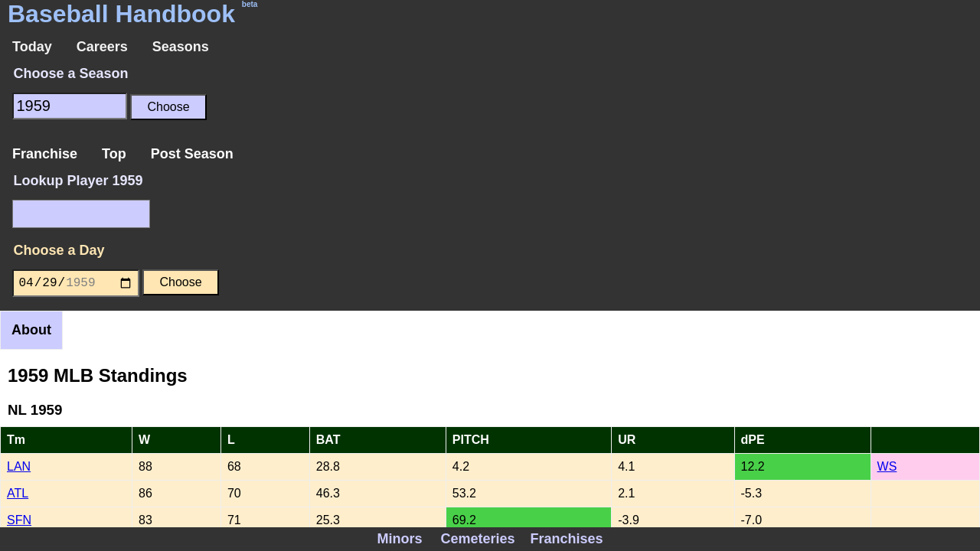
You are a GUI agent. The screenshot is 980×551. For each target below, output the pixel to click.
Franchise (45, 154)
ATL (18, 493)
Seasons (181, 47)
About (31, 330)
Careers (102, 47)
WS (887, 466)
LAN (19, 466)
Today (32, 47)
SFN (19, 520)
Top (114, 154)
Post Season (192, 154)
